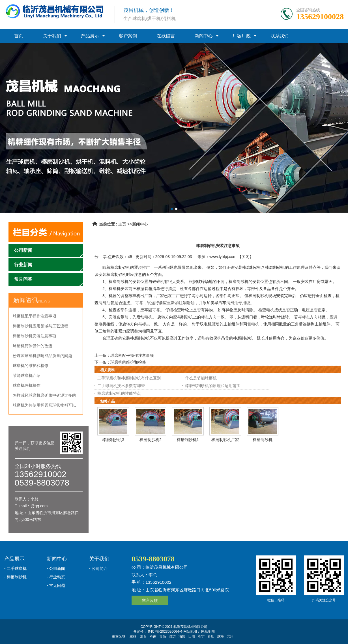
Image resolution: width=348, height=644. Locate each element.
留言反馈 (150, 600)
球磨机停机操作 (27, 385)
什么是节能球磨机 (201, 378)
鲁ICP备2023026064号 (165, 632)
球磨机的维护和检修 (31, 366)
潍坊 (172, 636)
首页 (19, 36)
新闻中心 (204, 36)
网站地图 (208, 632)
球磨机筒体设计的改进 (33, 346)
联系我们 (280, 36)
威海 (220, 636)
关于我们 (52, 36)
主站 (133, 636)
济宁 (201, 636)
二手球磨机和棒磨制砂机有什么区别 (129, 378)
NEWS (44, 301)
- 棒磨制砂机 (15, 577)
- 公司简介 (98, 568)
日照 (192, 636)
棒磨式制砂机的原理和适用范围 (213, 386)
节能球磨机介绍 (27, 375)
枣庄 (211, 636)
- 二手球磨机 (15, 568)
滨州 (230, 636)
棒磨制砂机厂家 (225, 440)
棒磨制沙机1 (188, 440)
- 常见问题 (56, 585)
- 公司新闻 (56, 568)
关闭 (246, 257)
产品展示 (90, 36)
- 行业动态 (56, 577)
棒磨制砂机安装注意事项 (35, 336)
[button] (172, 209)
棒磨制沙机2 (151, 440)
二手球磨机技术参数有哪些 (121, 386)
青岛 (163, 636)
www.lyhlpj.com (223, 257)
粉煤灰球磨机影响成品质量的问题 (42, 356)
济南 (153, 636)
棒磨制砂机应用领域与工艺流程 (40, 326)
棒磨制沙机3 (113, 440)
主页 (122, 224)
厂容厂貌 (242, 36)
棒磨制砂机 (263, 440)
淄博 (182, 636)
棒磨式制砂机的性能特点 (119, 393)
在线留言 (166, 36)
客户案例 (128, 36)
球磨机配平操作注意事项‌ (35, 316)
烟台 (143, 636)
